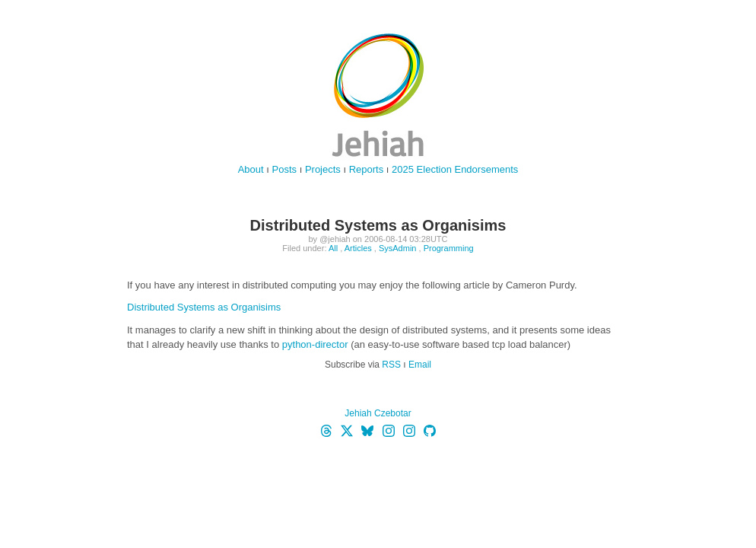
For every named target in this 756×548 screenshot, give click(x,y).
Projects (323, 169)
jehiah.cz (378, 95)
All (333, 248)
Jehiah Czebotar (378, 413)
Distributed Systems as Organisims (204, 307)
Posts (285, 169)
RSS (391, 365)
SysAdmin (398, 248)
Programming (449, 248)
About (251, 169)
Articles (358, 248)
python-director (315, 344)
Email (420, 365)
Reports (367, 169)
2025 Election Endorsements (455, 169)
